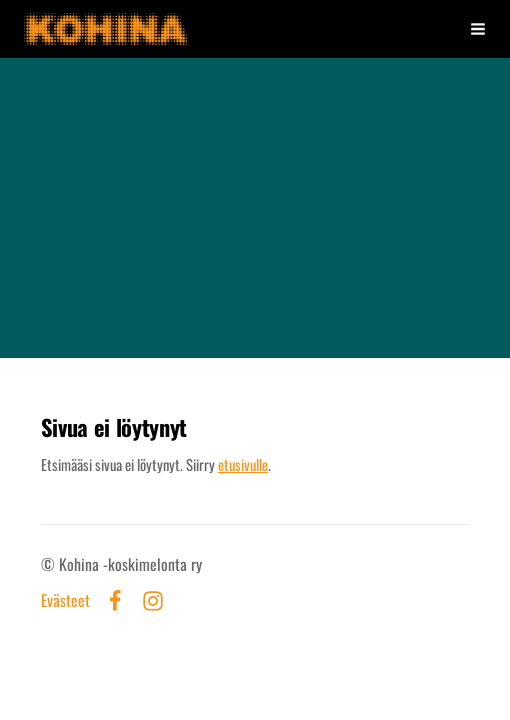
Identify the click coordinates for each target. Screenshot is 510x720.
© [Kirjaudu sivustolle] (50, 564)
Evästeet (65, 601)
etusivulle (243, 464)
